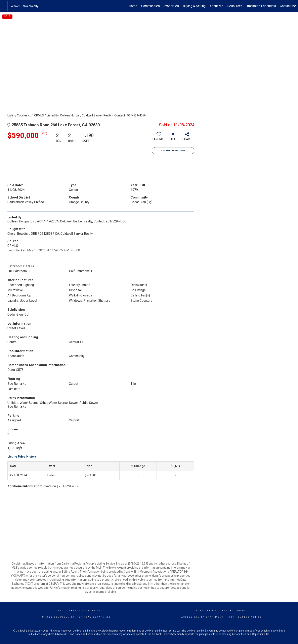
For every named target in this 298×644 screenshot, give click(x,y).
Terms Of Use (207, 610)
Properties (171, 6)
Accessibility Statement (202, 617)
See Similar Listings (173, 151)
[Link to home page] (5, 6)
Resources (235, 6)
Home (133, 6)
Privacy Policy (235, 610)
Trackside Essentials (261, 6)
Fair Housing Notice (245, 617)
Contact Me (288, 6)
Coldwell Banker (66, 610)
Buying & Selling (194, 6)
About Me (216, 6)
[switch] (159, 138)
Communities (151, 6)
